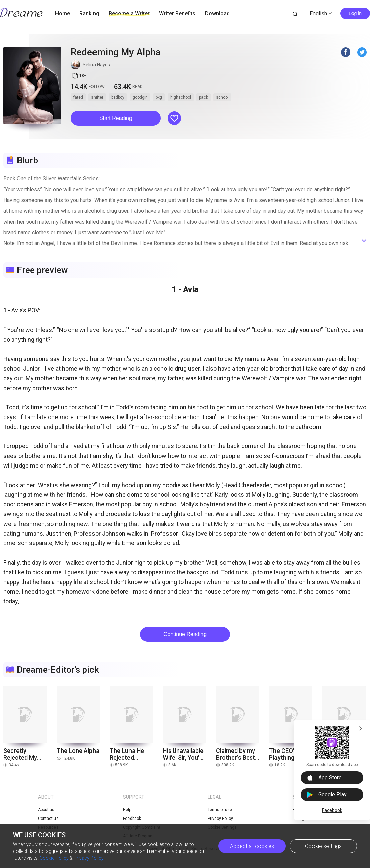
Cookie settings (323, 846)
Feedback (132, 819)
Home (63, 14)
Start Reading (116, 118)
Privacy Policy (89, 858)
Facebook (332, 810)
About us (46, 810)
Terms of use (220, 810)
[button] (116, 118)
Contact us (48, 819)
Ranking (89, 14)
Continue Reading (185, 634)
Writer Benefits (177, 14)
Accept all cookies (252, 846)
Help (127, 810)
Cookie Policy (54, 858)
